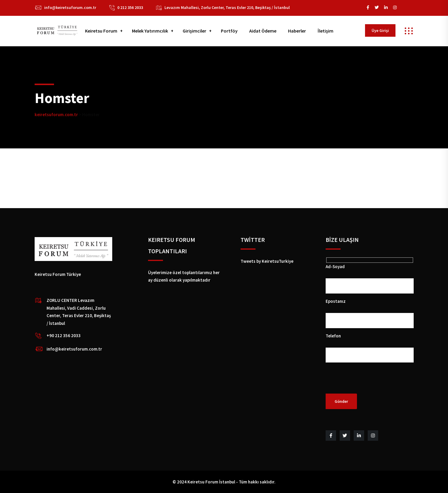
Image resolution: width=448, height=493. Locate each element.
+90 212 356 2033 (64, 335)
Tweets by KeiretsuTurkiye (267, 261)
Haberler (297, 31)
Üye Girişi (380, 30)
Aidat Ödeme (263, 31)
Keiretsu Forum (101, 31)
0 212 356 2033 (130, 7)
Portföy (229, 31)
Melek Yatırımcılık (150, 31)
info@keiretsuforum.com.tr (70, 7)
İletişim (325, 31)
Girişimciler (194, 31)
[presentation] (371, 382)
